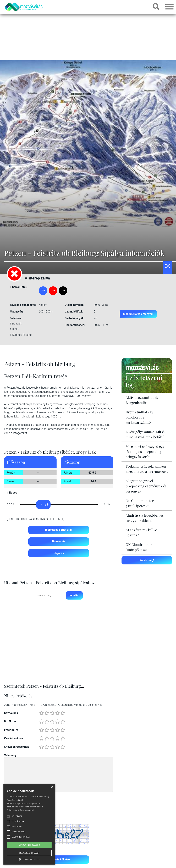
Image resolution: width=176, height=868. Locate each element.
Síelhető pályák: (75, 318)
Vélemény (10, 755)
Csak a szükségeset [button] (29, 853)
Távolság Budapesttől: (24, 305)
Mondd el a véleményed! (138, 314)
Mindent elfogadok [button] (29, 845)
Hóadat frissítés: (75, 325)
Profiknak (10, 721)
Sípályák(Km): (19, 287)
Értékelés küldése (59, 859)
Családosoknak (14, 738)
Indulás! (74, 595)
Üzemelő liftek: (74, 312)
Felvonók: (16, 318)
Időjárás (59, 553)
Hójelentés (59, 541)
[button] (29, 859)
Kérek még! (147, 560)
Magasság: (17, 312)
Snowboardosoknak (16, 747)
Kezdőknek (11, 713)
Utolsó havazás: (75, 305)
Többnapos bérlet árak (59, 530)
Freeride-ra (11, 730)
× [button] (52, 787)
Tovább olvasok (27, 810)
